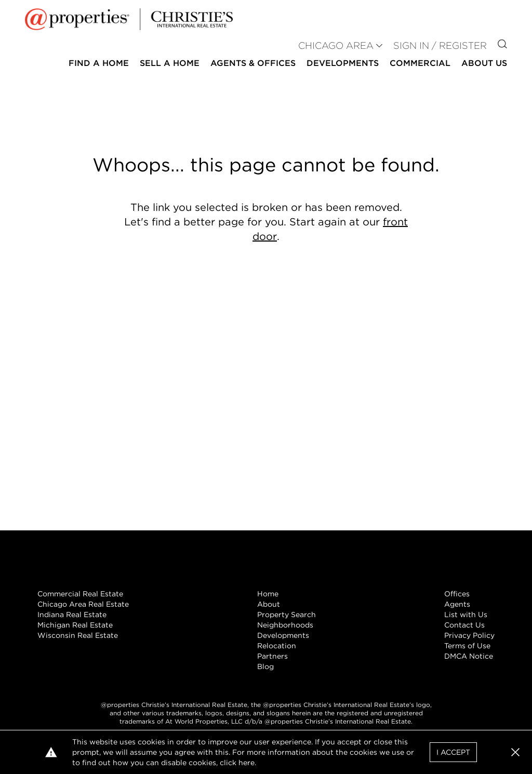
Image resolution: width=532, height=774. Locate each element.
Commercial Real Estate (80, 594)
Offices (457, 594)
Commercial (420, 63)
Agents (457, 604)
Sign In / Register (440, 45)
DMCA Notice (469, 656)
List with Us (466, 615)
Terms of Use (467, 646)
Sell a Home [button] (170, 63)
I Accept (453, 752)
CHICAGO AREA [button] (336, 45)
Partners (272, 656)
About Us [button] (484, 63)
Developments (343, 63)
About (269, 604)
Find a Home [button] (99, 63)
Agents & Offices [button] (253, 63)
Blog (265, 666)
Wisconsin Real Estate (78, 635)
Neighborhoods (285, 625)
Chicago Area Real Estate (83, 604)
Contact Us (464, 625)
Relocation (277, 646)
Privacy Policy (469, 635)
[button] (515, 752)
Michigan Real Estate (75, 625)
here (247, 763)
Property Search (287, 615)
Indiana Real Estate (72, 615)
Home (268, 594)
